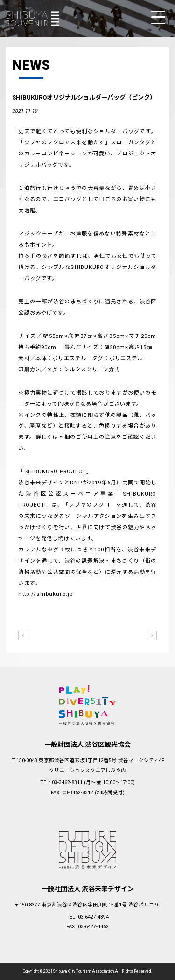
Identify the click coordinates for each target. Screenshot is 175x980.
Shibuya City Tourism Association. (84, 971)
